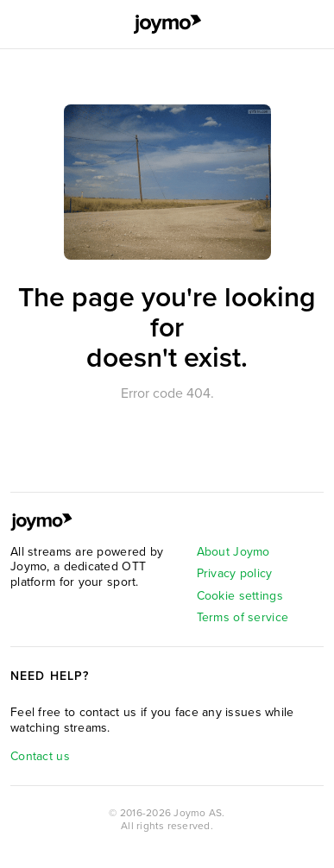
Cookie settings (240, 596)
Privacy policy (235, 573)
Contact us (40, 756)
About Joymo (233, 552)
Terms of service (243, 617)
